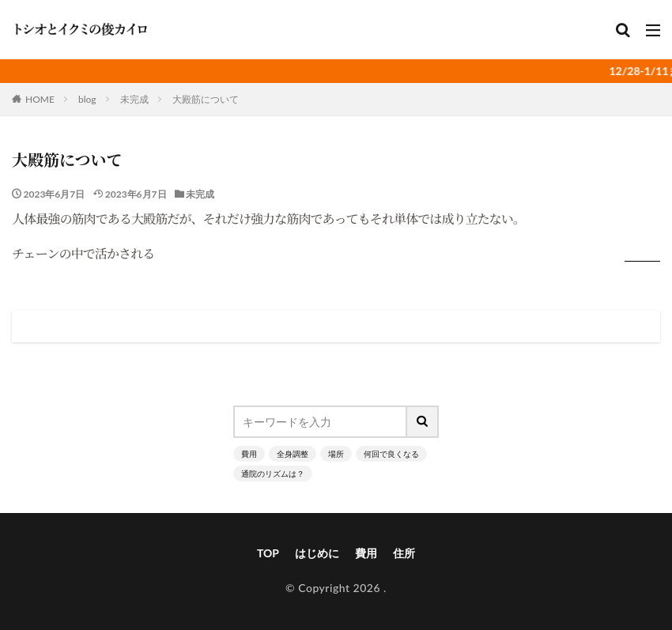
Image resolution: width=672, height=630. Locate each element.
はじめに (317, 553)
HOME (40, 99)
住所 (404, 553)
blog (87, 99)
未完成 (134, 99)
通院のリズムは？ (273, 473)
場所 (336, 454)
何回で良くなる (391, 454)
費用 (249, 454)
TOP (268, 553)
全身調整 (293, 454)
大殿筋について (206, 99)
